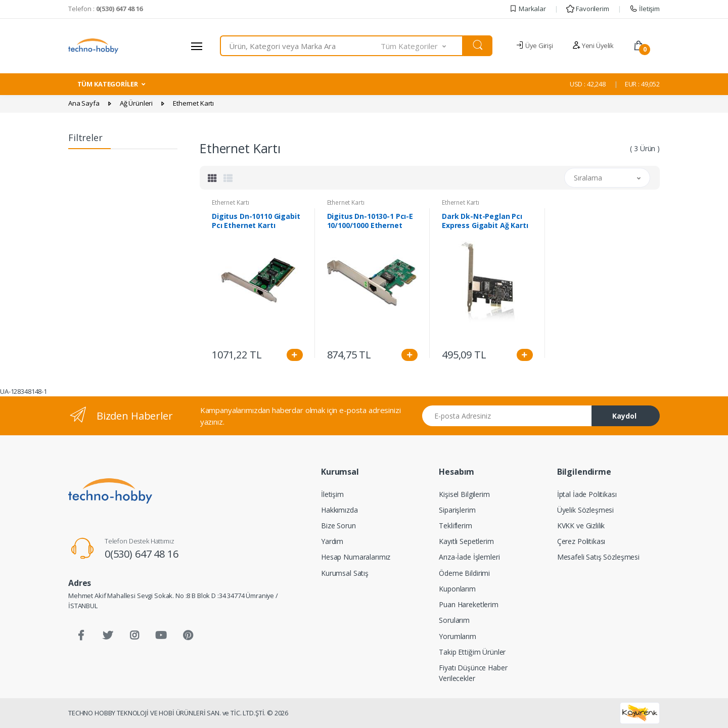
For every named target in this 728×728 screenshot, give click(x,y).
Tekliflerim (455, 526)
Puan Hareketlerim (469, 604)
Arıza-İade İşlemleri (469, 557)
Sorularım (454, 620)
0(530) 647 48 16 (142, 554)
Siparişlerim (457, 510)
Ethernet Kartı (231, 202)
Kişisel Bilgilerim (464, 494)
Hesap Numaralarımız (356, 557)
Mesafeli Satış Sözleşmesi (598, 557)
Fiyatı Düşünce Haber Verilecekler (473, 673)
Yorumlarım (458, 636)
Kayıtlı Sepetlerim (466, 541)
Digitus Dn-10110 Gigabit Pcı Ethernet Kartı (256, 221)
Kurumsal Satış (345, 573)
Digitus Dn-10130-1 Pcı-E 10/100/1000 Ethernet (370, 221)
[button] (422, 46)
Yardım (332, 541)
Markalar (528, 9)
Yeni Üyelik (593, 45)
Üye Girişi (534, 45)
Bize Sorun (338, 526)
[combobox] (301, 46)
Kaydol (624, 416)
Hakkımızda (339, 510)
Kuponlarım (457, 589)
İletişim (645, 9)
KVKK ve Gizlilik (581, 526)
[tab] (212, 178)
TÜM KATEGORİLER (108, 84)
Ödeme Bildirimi (464, 573)
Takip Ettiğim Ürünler (472, 652)
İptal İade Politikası (587, 494)
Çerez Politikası (581, 541)
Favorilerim (587, 9)
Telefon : (105, 9)
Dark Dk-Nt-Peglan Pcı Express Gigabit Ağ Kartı (485, 221)
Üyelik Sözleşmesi (586, 510)
